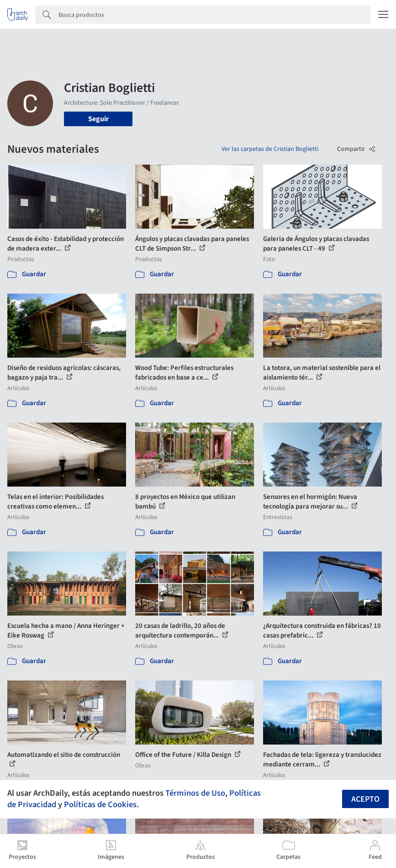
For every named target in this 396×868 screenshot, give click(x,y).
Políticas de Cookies (100, 804)
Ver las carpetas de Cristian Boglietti (270, 149)
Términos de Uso (195, 793)
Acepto (365, 799)
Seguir (98, 119)
